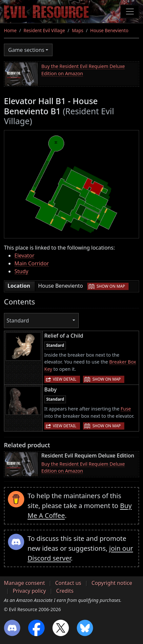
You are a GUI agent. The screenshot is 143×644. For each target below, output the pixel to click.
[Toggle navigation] (130, 11)
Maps (78, 30)
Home (10, 30)
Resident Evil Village (44, 30)
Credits (65, 591)
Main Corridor (32, 263)
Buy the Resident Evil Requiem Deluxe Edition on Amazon (83, 70)
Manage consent (24, 583)
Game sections (26, 50)
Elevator (24, 255)
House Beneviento (109, 30)
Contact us (68, 583)
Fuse (126, 409)
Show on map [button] (111, 286)
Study (21, 271)
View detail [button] (65, 379)
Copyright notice (112, 583)
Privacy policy (29, 591)
